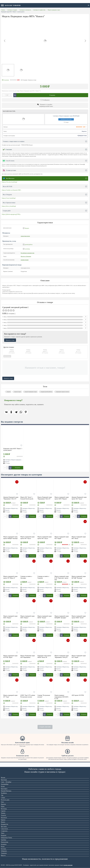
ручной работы (29, 244)
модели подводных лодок (31, 392)
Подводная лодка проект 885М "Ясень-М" (44, 656)
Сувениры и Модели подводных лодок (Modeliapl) (18, 460)
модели (9, 392)
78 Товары (66, 122)
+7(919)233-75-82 (82, 136)
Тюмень (3, 813)
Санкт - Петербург (6, 782)
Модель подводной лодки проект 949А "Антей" (79, 617)
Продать (27, 228)
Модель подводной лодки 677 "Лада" (10, 696)
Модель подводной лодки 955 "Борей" (62, 538)
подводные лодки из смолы (62, 392)
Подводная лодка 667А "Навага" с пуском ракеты (13, 449)
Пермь (3, 806)
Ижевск (3, 822)
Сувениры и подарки (12, 10)
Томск (3, 833)
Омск (2, 802)
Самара (3, 798)
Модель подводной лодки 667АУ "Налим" (45, 617)
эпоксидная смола (25, 236)
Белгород (3, 849)
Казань (3, 786)
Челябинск (4, 793)
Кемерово (4, 835)
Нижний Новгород (6, 791)
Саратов (3, 811)
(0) (24, 80)
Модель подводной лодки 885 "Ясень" (79, 538)
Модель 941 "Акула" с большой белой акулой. (27, 498)
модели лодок (18, 392)
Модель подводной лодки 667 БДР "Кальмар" (79, 577)
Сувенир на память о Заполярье (26, 577)
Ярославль (4, 826)
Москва (3, 777)
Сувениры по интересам (25, 10)
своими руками (25, 260)
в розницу (27, 249)
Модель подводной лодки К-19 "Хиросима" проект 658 (62, 578)
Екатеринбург (5, 784)
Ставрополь (4, 831)
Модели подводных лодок (54, 10)
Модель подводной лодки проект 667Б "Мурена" (62, 498)
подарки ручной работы (46, 392)
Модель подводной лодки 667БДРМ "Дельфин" (62, 617)
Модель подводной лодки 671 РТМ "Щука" (10, 656)
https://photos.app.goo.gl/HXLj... (11, 214)
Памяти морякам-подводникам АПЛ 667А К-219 (61, 697)
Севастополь (4, 829)
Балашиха (4, 844)
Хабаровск (4, 851)
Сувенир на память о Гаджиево (43, 577)
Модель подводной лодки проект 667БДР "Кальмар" (11, 538)
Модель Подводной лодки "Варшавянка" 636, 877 (45, 498)
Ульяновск (4, 853)
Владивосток (5, 824)
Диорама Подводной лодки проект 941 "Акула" (79, 498)
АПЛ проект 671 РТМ (78, 695)
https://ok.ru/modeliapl (9, 206)
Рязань (3, 846)
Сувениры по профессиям (39, 10)
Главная (3, 10)
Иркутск (3, 855)
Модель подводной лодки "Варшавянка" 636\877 (62, 656)
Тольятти (3, 815)
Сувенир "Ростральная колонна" (44, 696)
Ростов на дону (5, 800)
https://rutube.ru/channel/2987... (12, 190)
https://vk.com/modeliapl (9, 182)
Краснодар (4, 780)
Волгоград (4, 809)
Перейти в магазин (66, 119)
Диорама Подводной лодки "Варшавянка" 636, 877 (11, 498)
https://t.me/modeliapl (9, 198)
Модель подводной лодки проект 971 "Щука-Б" (10, 577)
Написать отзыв (32, 80)
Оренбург (4, 840)
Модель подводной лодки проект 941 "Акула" (27, 538)
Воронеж (26, 256)
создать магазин (45, 727)
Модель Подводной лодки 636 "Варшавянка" (28, 656)
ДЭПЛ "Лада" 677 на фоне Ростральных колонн (28, 696)
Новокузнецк (5, 842)
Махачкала (4, 818)
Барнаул (3, 820)
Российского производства (27, 253)
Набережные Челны (6, 838)
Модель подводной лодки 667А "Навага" (10, 617)
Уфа (2, 795)
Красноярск (4, 789)
